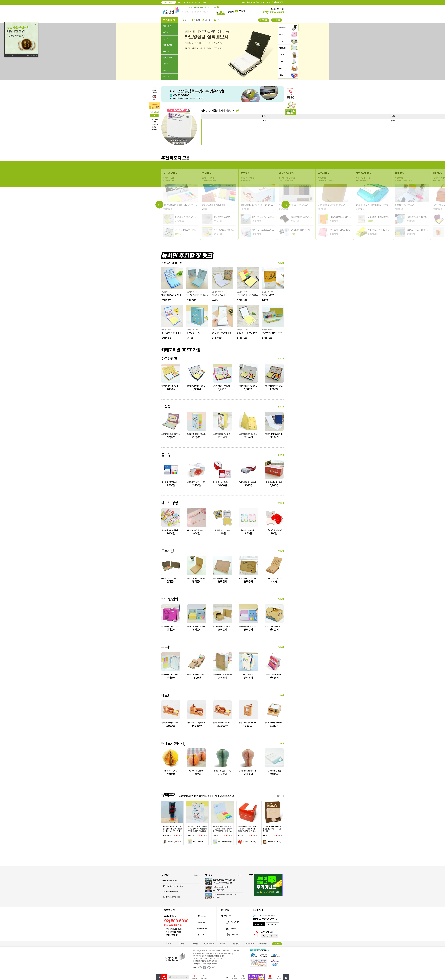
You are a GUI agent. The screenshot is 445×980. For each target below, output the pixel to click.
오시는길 (182, 944)
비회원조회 (256, 2)
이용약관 (195, 944)
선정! (204, 7)
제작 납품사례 (229, 111)
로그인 (244, 2)
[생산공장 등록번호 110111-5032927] (186, 98)
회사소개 (168, 944)
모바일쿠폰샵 (263, 944)
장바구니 (263, 2)
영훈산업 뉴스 (250, 944)
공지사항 (222, 944)
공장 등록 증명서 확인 (169, 2)
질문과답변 (270, 2)
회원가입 (249, 2)
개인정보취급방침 (209, 944)
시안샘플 (277, 944)
